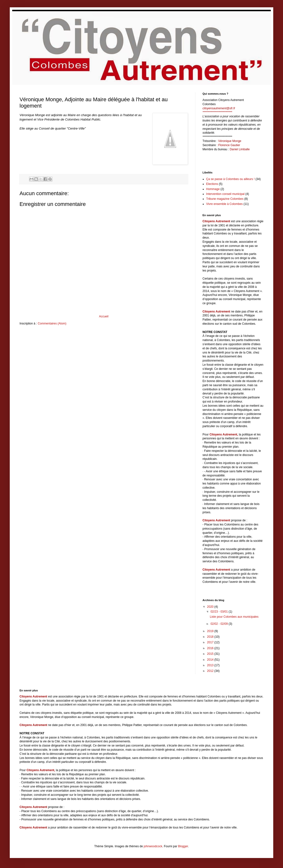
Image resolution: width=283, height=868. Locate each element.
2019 (211, 631)
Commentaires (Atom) (52, 323)
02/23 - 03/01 (220, 612)
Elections (212, 184)
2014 (211, 660)
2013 (211, 665)
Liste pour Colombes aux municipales (234, 617)
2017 (211, 642)
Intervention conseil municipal (225, 194)
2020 (211, 607)
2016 (211, 648)
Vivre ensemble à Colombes (224, 204)
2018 (211, 637)
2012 (211, 671)
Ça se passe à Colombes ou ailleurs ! (230, 179)
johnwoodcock (153, 846)
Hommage (213, 189)
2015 (211, 654)
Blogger (183, 846)
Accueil (104, 316)
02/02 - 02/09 (220, 624)
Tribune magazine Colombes (225, 199)
